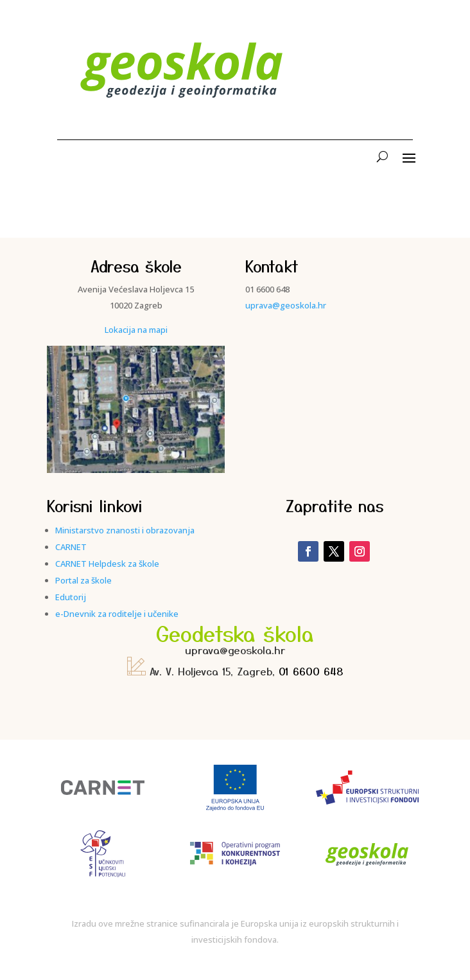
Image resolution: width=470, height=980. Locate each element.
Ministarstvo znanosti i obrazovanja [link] (125, 530)
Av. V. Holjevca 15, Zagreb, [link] (203, 671)
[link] (182, 105)
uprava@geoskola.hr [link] (286, 305)
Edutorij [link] (71, 597)
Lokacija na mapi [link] (136, 330)
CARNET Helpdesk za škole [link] (107, 564)
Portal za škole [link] (83, 580)
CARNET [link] (71, 547)
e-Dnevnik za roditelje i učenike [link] (117, 614)
